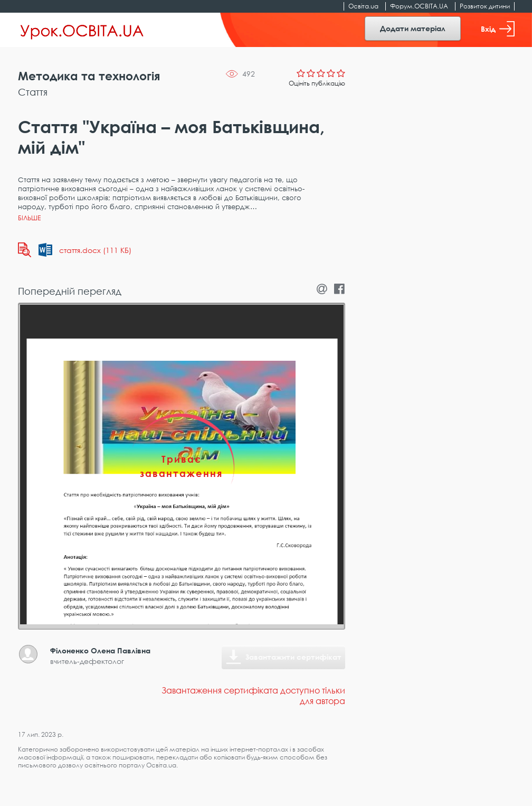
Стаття (33, 92)
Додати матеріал (413, 28)
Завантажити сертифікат (293, 657)
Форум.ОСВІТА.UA (419, 6)
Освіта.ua (363, 6)
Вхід (498, 29)
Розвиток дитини (485, 6)
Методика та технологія (89, 76)
